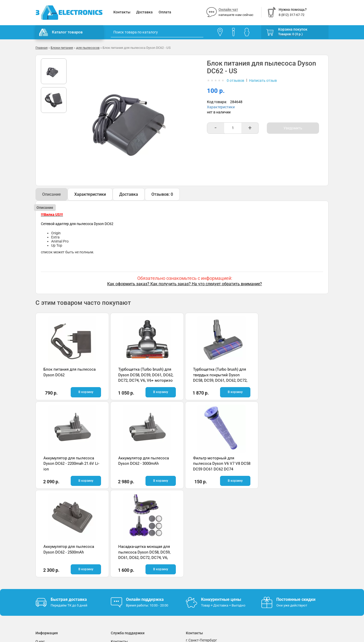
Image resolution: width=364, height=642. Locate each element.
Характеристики (221, 107)
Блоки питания (62, 48)
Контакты (122, 12)
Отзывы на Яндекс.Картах (283, 561)
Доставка (144, 12)
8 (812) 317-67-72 (200, 567)
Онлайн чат (228, 10)
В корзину (85, 392)
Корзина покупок (293, 29)
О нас (40, 553)
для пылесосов (88, 48)
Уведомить (293, 128)
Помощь (118, 560)
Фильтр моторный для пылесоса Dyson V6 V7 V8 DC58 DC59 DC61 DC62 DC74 (142, 464)
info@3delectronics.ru (233, 567)
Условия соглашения (53, 568)
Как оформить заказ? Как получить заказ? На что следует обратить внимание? (185, 284)
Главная (42, 48)
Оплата (165, 12)
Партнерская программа (56, 584)
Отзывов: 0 (162, 194)
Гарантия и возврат (52, 560)
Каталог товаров (61, 32)
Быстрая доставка (69, 511)
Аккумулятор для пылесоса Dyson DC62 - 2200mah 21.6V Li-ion (292, 375)
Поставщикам (48, 576)
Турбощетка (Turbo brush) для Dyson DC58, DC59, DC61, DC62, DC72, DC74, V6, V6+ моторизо (144, 375)
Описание (52, 194)
